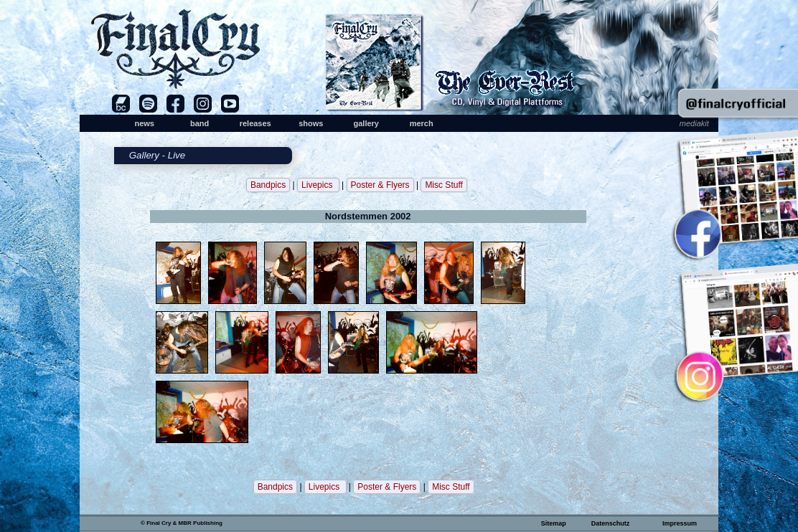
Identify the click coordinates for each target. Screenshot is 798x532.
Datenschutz (611, 523)
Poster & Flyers (380, 185)
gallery (366, 123)
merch (422, 123)
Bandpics (268, 185)
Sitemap (554, 523)
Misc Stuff (443, 185)
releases (255, 123)
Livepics (318, 185)
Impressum (680, 523)
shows (311, 123)
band (199, 123)
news (144, 123)
